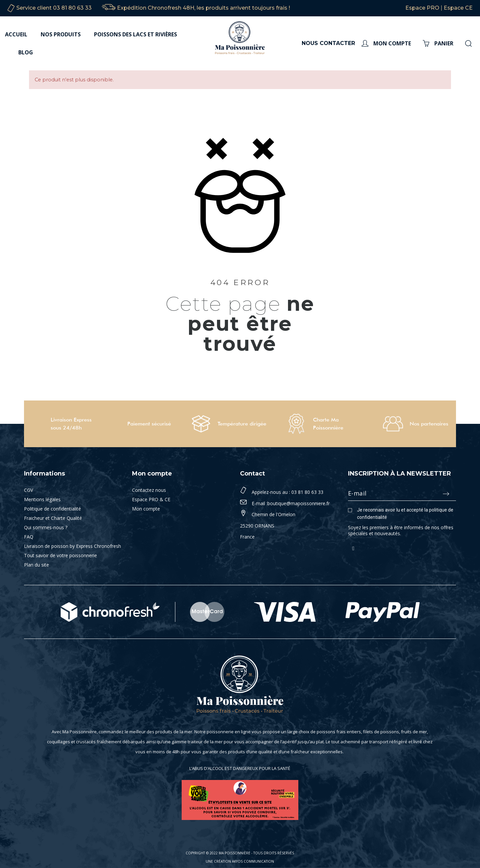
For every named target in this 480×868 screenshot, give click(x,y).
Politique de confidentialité (52, 509)
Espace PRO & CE (151, 499)
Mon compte (146, 509)
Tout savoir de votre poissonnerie (60, 555)
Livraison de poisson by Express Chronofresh (72, 546)
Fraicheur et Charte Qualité (53, 518)
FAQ (29, 537)
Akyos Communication (253, 861)
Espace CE (458, 8)
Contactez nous (149, 490)
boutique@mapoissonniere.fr (298, 503)
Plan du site (36, 565)
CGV (28, 490)
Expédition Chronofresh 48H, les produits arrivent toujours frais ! (203, 8)
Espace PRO (422, 8)
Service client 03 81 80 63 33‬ (54, 8)
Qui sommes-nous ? (46, 527)
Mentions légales (42, 499)
